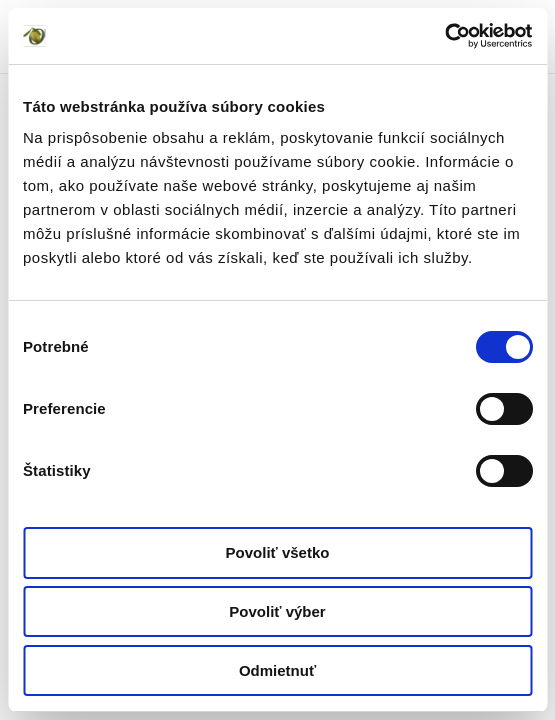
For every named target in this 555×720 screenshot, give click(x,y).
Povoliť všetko (278, 552)
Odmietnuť (277, 670)
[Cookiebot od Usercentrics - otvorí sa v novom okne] (444, 36)
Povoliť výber (277, 611)
